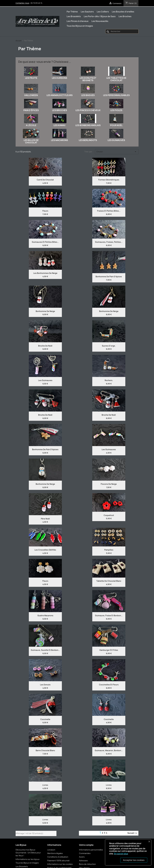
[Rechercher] (122, 31)
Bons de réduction (87, 864)
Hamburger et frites (109, 650)
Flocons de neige (109, 484)
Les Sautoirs (87, 12)
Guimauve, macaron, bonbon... (109, 750)
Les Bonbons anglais (88, 125)
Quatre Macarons (45, 615)
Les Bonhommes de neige (45, 273)
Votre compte (86, 845)
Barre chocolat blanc (45, 750)
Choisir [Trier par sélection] (117, 152)
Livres (45, 785)
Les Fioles (116, 110)
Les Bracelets (74, 16)
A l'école (31, 125)
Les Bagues (88, 95)
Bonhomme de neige (45, 311)
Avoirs (82, 857)
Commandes (85, 853)
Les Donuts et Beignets (88, 79)
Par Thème (72, 12)
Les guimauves (109, 449)
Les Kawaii (59, 125)
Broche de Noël (45, 346)
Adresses (83, 861)
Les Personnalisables (116, 95)
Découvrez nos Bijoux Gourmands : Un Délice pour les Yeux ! (28, 853)
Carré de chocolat (45, 180)
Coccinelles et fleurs (109, 685)
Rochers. (109, 380)
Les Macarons (59, 140)
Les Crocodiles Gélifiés (45, 550)
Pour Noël (116, 125)
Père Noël (45, 519)
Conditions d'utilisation (58, 857)
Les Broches (125, 16)
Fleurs (45, 211)
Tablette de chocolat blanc (109, 581)
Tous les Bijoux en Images (80, 26)
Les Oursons (59, 78)
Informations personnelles (91, 850)
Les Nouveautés (100, 21)
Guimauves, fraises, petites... (109, 242)
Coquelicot (109, 515)
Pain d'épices (31, 110)
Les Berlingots (88, 140)
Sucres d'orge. (109, 346)
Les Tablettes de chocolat (116, 79)
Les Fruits (31, 78)
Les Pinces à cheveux (78, 21)
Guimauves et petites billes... (45, 242)
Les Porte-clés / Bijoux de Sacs (100, 16)
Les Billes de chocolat (31, 141)
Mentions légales (55, 853)
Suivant (133, 833)
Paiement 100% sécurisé (58, 861)
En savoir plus (121, 854)
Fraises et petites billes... (109, 211)
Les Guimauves (116, 140)
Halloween (31, 95)
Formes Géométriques (109, 180)
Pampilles (109, 550)
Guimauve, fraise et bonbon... (109, 615)
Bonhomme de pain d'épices (109, 277)
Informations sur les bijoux (28, 859)
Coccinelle (45, 719)
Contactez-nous (22, 3)
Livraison (51, 850)
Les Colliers (103, 12)
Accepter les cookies (134, 860)
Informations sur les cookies (60, 864)
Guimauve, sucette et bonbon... (45, 650)
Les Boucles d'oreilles (123, 12)
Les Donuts (45, 685)
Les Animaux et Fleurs (60, 95)
